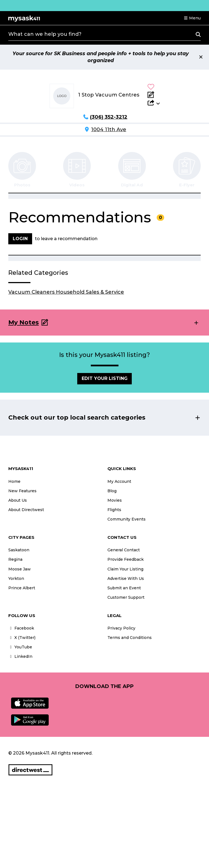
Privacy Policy (121, 628)
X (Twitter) (22, 638)
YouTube (20, 647)
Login (20, 239)
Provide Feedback (126, 559)
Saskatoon (19, 550)
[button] (192, 18)
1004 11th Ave (109, 130)
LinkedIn (20, 656)
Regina (15, 559)
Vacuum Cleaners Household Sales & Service (66, 292)
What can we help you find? (45, 34)
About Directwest (26, 510)
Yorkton (16, 578)
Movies (115, 500)
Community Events (127, 519)
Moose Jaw (20, 569)
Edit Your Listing (105, 378)
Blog (112, 491)
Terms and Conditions (130, 638)
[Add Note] (154, 95)
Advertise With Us (126, 578)
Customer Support (126, 597)
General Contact (124, 550)
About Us (18, 500)
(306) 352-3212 (109, 117)
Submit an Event (124, 588)
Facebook (21, 628)
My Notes (24, 322)
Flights (114, 510)
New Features (22, 491)
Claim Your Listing (125, 569)
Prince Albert (22, 588)
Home (14, 481)
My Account (119, 481)
